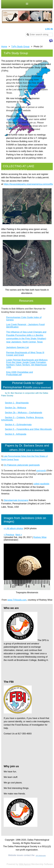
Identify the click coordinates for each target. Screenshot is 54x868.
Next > (19, 535)
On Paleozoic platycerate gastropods (22, 465)
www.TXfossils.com (17, 600)
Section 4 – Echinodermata (18, 425)
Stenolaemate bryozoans (16, 500)
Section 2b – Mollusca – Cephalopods (23, 413)
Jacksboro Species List (17, 347)
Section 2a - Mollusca (15, 408)
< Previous (9, 535)
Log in (49, 29)
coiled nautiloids (41, 484)
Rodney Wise (40, 537)
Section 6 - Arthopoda (16, 434)
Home (4, 47)
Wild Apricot (25, 864)
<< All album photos (13, 528)
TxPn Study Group (20, 47)
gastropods (41, 471)
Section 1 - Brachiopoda (17, 403)
